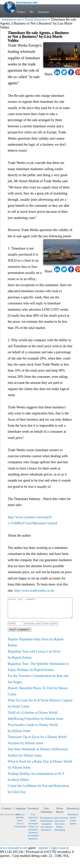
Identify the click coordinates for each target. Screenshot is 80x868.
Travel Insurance (36, 19)
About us (20, 818)
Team (20, 824)
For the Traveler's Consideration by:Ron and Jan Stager (38, 683)
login (54, 852)
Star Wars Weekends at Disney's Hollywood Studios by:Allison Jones (38, 756)
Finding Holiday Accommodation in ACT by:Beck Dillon (36, 781)
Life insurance (33, 820)
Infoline (20, 821)
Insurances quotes (73, 820)
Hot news (60, 828)
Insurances (44, 12)
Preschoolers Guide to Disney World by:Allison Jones (33, 732)
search (64, 852)
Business (33, 836)
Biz (32, 12)
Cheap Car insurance (33, 832)
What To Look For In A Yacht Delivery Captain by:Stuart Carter (40, 707)
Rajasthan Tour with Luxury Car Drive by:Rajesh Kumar (34, 658)
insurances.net (12, 19)
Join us (20, 827)
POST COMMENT (20, 634)
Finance (21, 12)
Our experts (47, 831)
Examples (47, 828)
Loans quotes (73, 826)
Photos (60, 831)
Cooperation (20, 830)
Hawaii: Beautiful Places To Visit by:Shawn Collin (38, 695)
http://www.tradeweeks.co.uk (34, 591)
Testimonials (47, 825)
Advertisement (60, 822)
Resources (46, 834)
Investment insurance (33, 841)
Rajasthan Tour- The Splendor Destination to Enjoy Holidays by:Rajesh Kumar (38, 671)
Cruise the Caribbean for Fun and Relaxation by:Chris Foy (38, 793)
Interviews (60, 825)
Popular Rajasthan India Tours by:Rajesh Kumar (36, 646)
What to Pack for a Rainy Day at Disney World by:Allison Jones (40, 768)
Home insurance (33, 826)
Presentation (47, 822)
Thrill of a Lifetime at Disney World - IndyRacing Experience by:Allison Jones (36, 720)
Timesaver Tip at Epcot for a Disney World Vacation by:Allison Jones (37, 744)
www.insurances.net (14, 852)
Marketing (60, 834)
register (43, 852)
